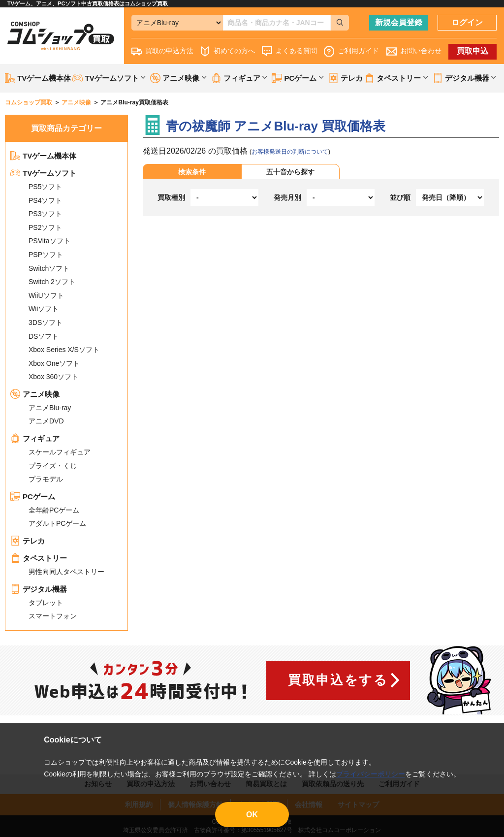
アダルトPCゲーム (57, 523)
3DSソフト (46, 322)
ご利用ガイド (351, 51)
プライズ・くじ (53, 466)
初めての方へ (227, 51)
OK (252, 815)
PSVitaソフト (49, 241)
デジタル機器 (39, 589)
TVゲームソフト (43, 173)
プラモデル (46, 479)
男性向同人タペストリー (66, 572)
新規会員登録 (399, 22)
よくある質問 (289, 51)
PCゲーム (33, 497)
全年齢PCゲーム (54, 510)
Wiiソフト (44, 309)
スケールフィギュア (60, 452)
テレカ (346, 78)
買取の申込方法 (162, 51)
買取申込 (472, 51)
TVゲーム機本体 (38, 78)
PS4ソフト (45, 200)
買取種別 (171, 197)
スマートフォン (53, 616)
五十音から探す (290, 172)
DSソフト (44, 336)
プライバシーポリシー (371, 774)
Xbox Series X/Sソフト (64, 350)
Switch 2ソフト (52, 282)
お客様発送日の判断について (290, 152)
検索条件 (192, 172)
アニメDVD (46, 421)
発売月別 (287, 197)
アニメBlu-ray (50, 408)
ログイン (467, 22)
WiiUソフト (46, 295)
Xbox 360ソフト (53, 377)
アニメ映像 (35, 394)
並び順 (400, 197)
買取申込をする (338, 680)
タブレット (46, 603)
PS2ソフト (45, 227)
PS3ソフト (45, 214)
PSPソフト (46, 255)
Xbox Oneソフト (54, 363)
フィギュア (35, 438)
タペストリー (39, 558)
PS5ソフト (45, 187)
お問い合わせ (414, 51)
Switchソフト (49, 268)
